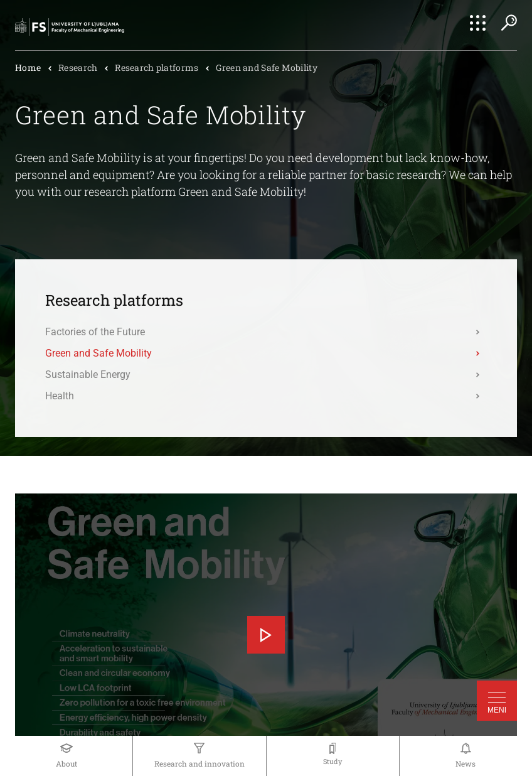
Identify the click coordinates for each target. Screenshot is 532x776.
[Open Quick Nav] (478, 23)
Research (78, 67)
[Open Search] (509, 23)
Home (28, 67)
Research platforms (157, 67)
